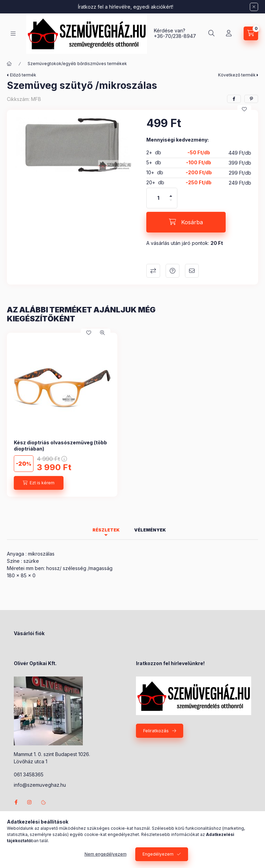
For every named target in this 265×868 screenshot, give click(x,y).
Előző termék (23, 75)
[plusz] (171, 193)
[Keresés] (212, 33)
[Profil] (229, 33)
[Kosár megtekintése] (251, 33)
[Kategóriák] (13, 34)
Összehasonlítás (153, 271)
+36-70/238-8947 (175, 36)
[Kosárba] (186, 222)
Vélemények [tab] (150, 530)
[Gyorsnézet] (102, 333)
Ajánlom (192, 271)
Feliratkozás (156, 731)
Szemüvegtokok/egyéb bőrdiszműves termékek (77, 64)
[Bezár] (254, 7)
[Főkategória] (9, 64)
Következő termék (237, 75)
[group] (132, 415)
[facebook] (234, 99)
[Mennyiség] (158, 198)
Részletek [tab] (106, 530)
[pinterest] (251, 99)
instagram (30, 802)
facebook (16, 802)
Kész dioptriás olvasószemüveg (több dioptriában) (60, 446)
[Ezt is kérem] (39, 483)
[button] (73, 144)
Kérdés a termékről (173, 271)
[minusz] (171, 203)
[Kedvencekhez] (244, 109)
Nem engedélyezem (106, 854)
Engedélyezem (158, 854)
